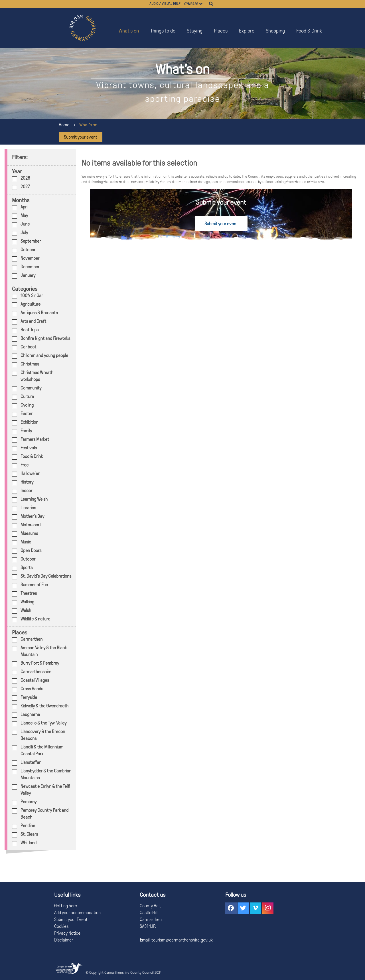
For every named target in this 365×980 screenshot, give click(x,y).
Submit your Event (71, 919)
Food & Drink (309, 31)
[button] (231, 908)
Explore (247, 31)
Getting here (66, 906)
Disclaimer (64, 940)
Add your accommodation (77, 913)
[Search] (211, 4)
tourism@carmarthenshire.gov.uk (182, 940)
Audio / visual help (165, 4)
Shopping (275, 31)
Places (221, 31)
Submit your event (81, 137)
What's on (129, 31)
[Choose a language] (203, 4)
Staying (195, 31)
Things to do (163, 31)
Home (64, 125)
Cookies (61, 926)
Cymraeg (191, 4)
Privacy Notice (67, 933)
